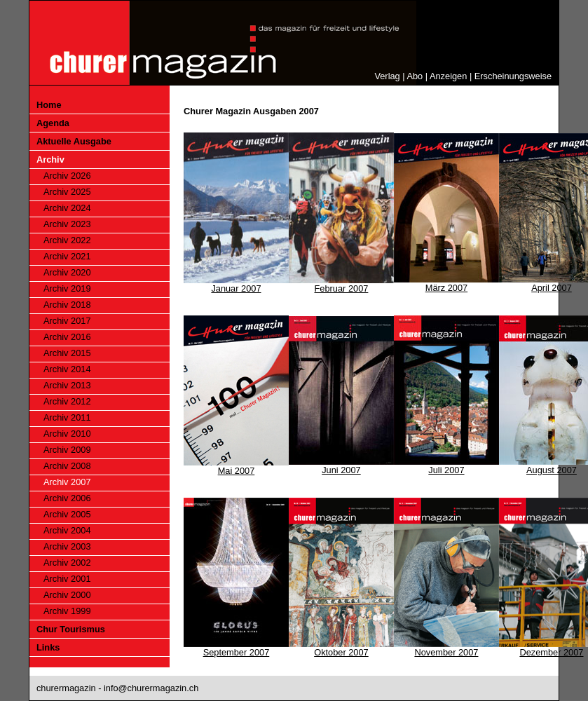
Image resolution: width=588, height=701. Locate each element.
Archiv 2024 (67, 208)
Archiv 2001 (67, 579)
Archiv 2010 (67, 434)
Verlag (387, 76)
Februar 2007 (342, 288)
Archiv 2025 (67, 192)
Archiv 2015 (67, 353)
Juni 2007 (341, 470)
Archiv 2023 (67, 224)
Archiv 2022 (67, 240)
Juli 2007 (446, 470)
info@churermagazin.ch (151, 688)
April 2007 (552, 288)
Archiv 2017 (67, 321)
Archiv (50, 159)
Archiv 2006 (67, 498)
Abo (415, 76)
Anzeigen (448, 76)
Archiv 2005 (67, 514)
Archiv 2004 (67, 530)
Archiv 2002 (67, 563)
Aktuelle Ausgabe (74, 141)
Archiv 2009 (67, 450)
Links (48, 647)
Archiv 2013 (67, 385)
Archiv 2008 (67, 466)
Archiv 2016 (67, 337)
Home (49, 105)
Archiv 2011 (67, 417)
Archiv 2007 (67, 482)
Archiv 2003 (67, 546)
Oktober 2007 (341, 652)
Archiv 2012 (67, 401)
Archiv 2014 (67, 369)
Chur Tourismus (71, 629)
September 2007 (237, 652)
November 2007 (446, 652)
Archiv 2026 (67, 176)
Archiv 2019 (67, 288)
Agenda (53, 123)
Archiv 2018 (67, 305)
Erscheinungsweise (513, 76)
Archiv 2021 (67, 256)
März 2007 (446, 288)
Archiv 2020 (67, 272)
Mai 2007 (237, 471)
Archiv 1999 (67, 611)
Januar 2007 (236, 288)
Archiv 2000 (67, 595)
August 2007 (552, 470)
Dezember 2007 (551, 652)
